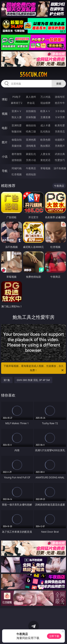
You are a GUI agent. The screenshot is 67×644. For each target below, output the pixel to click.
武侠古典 (60, 154)
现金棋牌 (45, 103)
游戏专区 (60, 97)
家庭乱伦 (31, 154)
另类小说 (31, 160)
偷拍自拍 (31, 125)
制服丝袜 (17, 131)
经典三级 (31, 131)
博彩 (5, 99)
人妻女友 (45, 154)
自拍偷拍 (31, 111)
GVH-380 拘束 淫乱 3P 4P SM (33, 380)
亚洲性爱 (17, 125)
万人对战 (45, 97)
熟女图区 (45, 146)
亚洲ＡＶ (17, 111)
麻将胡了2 (17, 103)
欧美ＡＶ (45, 111)
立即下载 (54, 636)
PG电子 (17, 97)
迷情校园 (17, 160)
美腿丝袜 (17, 146)
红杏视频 (17, 174)
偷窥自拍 (17, 140)
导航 (5, 171)
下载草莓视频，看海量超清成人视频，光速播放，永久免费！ (34, 368)
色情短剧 (31, 174)
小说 (5, 157)
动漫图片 (60, 140)
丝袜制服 (31, 117)
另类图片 (60, 146)
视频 (5, 114)
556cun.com (33, 75)
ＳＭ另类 (60, 117)
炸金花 (31, 103)
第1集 (7, 380)
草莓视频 (45, 168)
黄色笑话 (45, 160)
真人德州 (31, 97)
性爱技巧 (60, 160)
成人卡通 (45, 125)
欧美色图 (45, 140)
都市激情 (17, 154)
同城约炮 (17, 168)
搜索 (59, 84)
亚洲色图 (31, 140)
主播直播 (45, 117)
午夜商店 (31, 168)
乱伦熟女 (45, 131)
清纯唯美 (31, 146)
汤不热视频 (60, 168)
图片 (5, 142)
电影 (5, 128)
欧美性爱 (60, 125)
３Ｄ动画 (60, 111)
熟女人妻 (17, 117)
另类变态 (60, 131)
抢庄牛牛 (60, 103)
